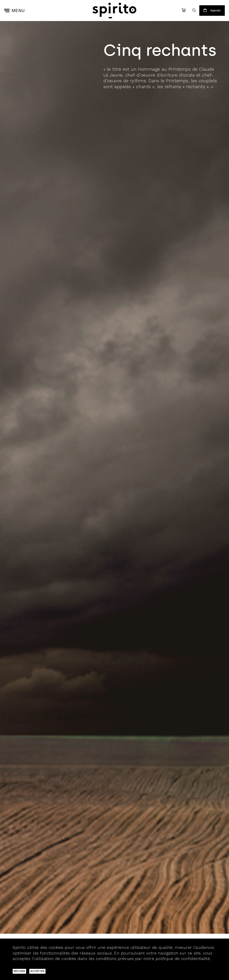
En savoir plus (27, 964)
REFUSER (19, 971)
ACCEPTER (37, 971)
